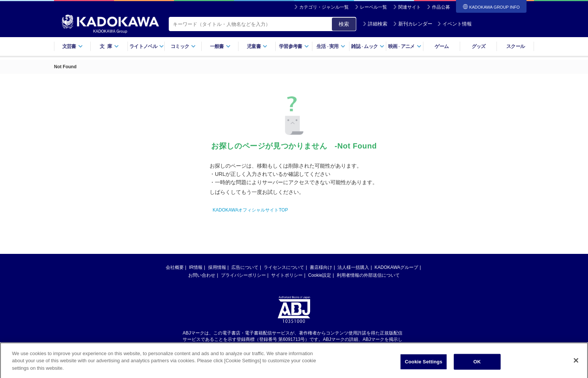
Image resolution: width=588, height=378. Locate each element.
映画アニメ (405, 46)
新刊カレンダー (413, 24)
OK (477, 364)
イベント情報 (454, 24)
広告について (245, 267)
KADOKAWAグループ (396, 267)
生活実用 (331, 46)
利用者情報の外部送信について (368, 275)
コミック (183, 46)
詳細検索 (375, 24)
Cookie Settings (424, 364)
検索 (344, 24)
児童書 (257, 46)
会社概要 (175, 267)
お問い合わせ (202, 275)
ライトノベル (147, 46)
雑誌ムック (368, 46)
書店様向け (321, 267)
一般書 (220, 46)
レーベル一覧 (373, 7)
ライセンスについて (284, 267)
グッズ (479, 46)
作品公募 (441, 7)
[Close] (576, 363)
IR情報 (196, 267)
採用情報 (217, 267)
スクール (515, 46)
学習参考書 (294, 46)
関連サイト (409, 7)
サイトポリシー (287, 275)
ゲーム (442, 46)
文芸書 (73, 46)
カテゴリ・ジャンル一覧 (324, 7)
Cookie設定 (320, 275)
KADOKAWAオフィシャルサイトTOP (250, 210)
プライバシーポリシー (243, 275)
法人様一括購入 (353, 267)
